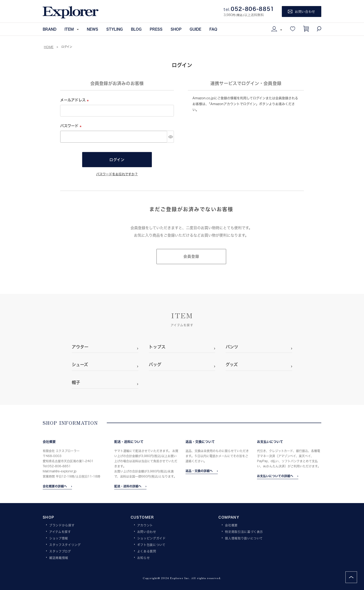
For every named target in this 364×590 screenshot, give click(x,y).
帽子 (76, 382)
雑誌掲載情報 (59, 558)
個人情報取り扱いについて (244, 538)
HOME (49, 47)
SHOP (176, 29)
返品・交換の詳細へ (199, 471)
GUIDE (195, 29)
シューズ (80, 365)
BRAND (50, 29)
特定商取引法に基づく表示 (244, 532)
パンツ (232, 347)
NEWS (93, 29)
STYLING (115, 29)
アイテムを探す (60, 532)
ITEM (69, 29)
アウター (80, 347)
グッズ (232, 365)
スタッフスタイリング (65, 545)
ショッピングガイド (151, 538)
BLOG (136, 29)
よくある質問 (147, 551)
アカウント (145, 525)
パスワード (72, 126)
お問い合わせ (147, 532)
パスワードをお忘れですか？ (117, 174)
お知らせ (144, 558)
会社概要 (231, 525)
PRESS (156, 29)
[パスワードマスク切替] (170, 137)
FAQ (213, 29)
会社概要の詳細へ (55, 486)
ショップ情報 (59, 538)
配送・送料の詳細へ (128, 486)
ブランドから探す (62, 525)
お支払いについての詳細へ (275, 476)
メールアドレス (75, 100)
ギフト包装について (151, 545)
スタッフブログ (60, 551)
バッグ (155, 365)
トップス (157, 347)
